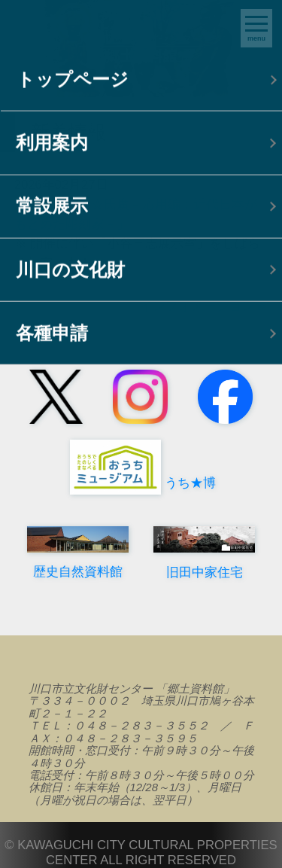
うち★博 (141, 483)
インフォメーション (197, 306)
